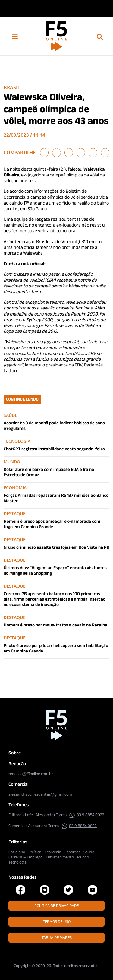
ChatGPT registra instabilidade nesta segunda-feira (54, 449)
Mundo (83, 857)
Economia (53, 852)
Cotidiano (17, 852)
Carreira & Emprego (25, 857)
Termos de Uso (57, 921)
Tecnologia (17, 862)
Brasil (12, 87)
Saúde (89, 852)
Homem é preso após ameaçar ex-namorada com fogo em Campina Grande (52, 524)
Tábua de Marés (57, 937)
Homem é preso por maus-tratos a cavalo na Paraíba (55, 625)
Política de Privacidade (56, 905)
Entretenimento (60, 857)
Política (35, 852)
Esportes (72, 852)
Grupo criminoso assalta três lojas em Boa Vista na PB (56, 547)
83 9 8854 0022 (87, 815)
